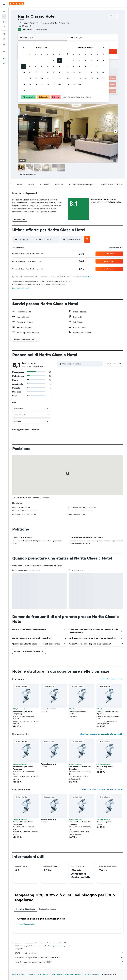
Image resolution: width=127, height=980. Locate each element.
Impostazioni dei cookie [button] (21, 288)
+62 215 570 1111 (24, 26)
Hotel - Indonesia (43, 975)
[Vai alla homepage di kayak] (17, 4)
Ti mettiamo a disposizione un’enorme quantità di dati (69, 957)
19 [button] (36, 78)
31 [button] (24, 90)
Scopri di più (87, 277)
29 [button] (53, 84)
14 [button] (48, 72)
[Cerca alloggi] (4, 17)
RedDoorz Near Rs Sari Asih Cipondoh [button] (108, 713)
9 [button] (59, 66)
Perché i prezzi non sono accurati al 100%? (69, 962)
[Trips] (4, 52)
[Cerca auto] (4, 22)
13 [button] (42, 72)
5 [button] (36, 66)
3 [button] (24, 66)
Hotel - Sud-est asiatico (73, 975)
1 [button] (53, 60)
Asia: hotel (31, 975)
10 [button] (24, 72)
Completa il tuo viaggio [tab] (26, 909)
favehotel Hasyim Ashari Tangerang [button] (23, 713)
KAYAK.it (15, 975)
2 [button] (59, 60)
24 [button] (24, 84)
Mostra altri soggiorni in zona (111, 679)
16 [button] (59, 72)
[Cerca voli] (4, 11)
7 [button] (48, 66)
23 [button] (59, 78)
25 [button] (30, 84)
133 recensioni (41, 29)
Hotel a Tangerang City (27, 924)
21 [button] (48, 78)
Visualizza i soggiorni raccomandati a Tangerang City (102, 789)
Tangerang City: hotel (91, 975)
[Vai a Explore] (4, 34)
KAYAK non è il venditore (69, 953)
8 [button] (54, 66)
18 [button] (30, 78)
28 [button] (48, 84)
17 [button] (24, 78)
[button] (4, 4)
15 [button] (54, 72)
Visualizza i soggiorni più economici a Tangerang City (102, 734)
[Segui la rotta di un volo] (4, 39)
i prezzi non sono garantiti (61, 946)
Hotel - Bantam (57, 975)
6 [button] (42, 66)
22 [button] (53, 78)
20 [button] (42, 78)
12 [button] (36, 72)
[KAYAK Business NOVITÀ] (4, 44)
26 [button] (36, 84)
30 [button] (59, 84)
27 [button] (42, 84)
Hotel (23, 975)
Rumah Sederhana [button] (48, 709)
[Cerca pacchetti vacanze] (4, 27)
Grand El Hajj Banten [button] (77, 711)
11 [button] (30, 72)
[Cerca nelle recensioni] (82, 364)
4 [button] (30, 66)
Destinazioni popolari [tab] (48, 909)
